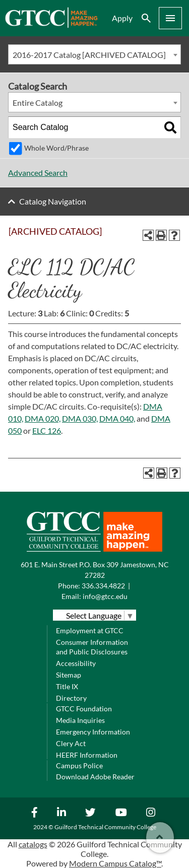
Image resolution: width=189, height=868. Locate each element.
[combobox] (94, 54)
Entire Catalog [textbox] (38, 103)
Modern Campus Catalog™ (115, 863)
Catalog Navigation (53, 201)
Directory (71, 698)
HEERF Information (87, 755)
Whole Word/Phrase (56, 148)
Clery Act (71, 743)
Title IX (67, 686)
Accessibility (76, 663)
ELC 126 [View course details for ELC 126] (47, 430)
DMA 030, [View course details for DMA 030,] (80, 418)
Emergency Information (93, 732)
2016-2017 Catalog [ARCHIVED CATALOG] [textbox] (89, 55)
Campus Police (79, 765)
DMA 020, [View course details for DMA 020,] (43, 418)
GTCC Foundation (84, 709)
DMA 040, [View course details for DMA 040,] (117, 418)
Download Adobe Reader (95, 777)
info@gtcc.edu (105, 596)
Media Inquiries (80, 720)
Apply (122, 18)
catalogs (33, 844)
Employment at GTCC (90, 630)
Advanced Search (38, 173)
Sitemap (69, 675)
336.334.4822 (103, 586)
